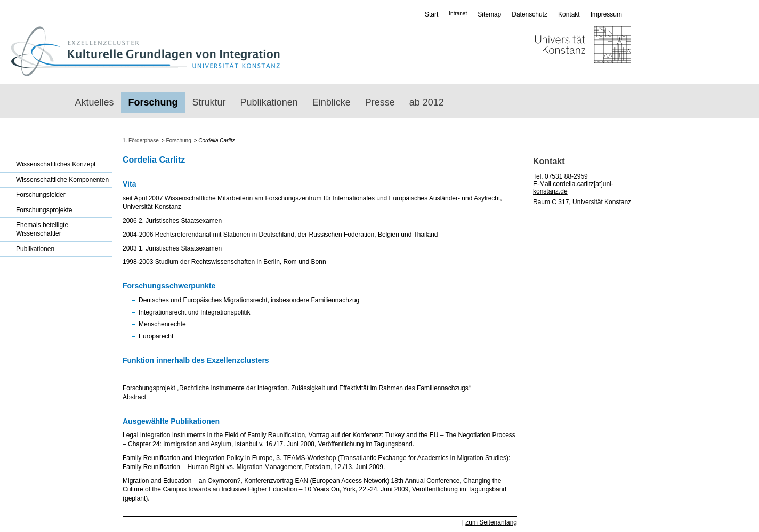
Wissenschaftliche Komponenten (62, 180)
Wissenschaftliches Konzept (56, 164)
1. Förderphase (141, 140)
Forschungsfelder (41, 195)
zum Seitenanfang (491, 522)
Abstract (134, 397)
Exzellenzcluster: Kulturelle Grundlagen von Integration (145, 51)
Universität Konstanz (552, 51)
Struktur (209, 102)
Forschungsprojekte (44, 210)
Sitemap (489, 14)
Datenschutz (530, 14)
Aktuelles (95, 102)
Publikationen (269, 102)
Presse (380, 102)
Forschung (153, 102)
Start (431, 14)
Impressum (606, 14)
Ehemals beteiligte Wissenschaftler (42, 229)
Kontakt (569, 14)
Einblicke (332, 102)
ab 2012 (427, 102)
